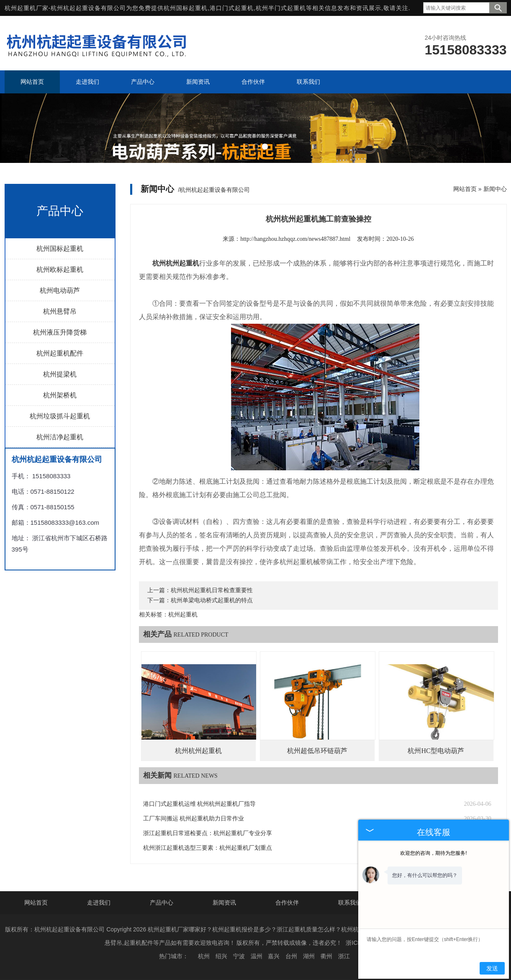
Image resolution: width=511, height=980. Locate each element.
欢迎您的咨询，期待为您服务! (433, 853)
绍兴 (221, 956)
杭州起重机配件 (60, 353)
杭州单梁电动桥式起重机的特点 (212, 600)
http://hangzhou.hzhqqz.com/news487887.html (295, 239)
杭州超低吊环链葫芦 (317, 751)
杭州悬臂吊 (60, 311)
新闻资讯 (224, 903)
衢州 (326, 956)
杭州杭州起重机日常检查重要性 (212, 590)
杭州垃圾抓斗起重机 (60, 416)
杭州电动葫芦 (60, 290)
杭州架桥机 (60, 395)
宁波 (239, 956)
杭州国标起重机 (186, 8)
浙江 (344, 956)
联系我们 (350, 903)
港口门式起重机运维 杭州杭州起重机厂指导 (200, 804)
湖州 (309, 956)
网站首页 (465, 189)
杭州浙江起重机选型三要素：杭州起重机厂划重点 (208, 848)
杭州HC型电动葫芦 (436, 751)
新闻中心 (495, 189)
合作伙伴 (287, 903)
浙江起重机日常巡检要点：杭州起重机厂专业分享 (208, 833)
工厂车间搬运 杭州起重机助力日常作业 (194, 819)
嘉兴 (274, 956)
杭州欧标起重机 (60, 269)
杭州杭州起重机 (198, 751)
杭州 (204, 956)
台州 (291, 956)
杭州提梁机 (60, 374)
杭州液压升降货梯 (60, 332)
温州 (257, 956)
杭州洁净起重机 (60, 437)
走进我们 (99, 903)
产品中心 (162, 903)
